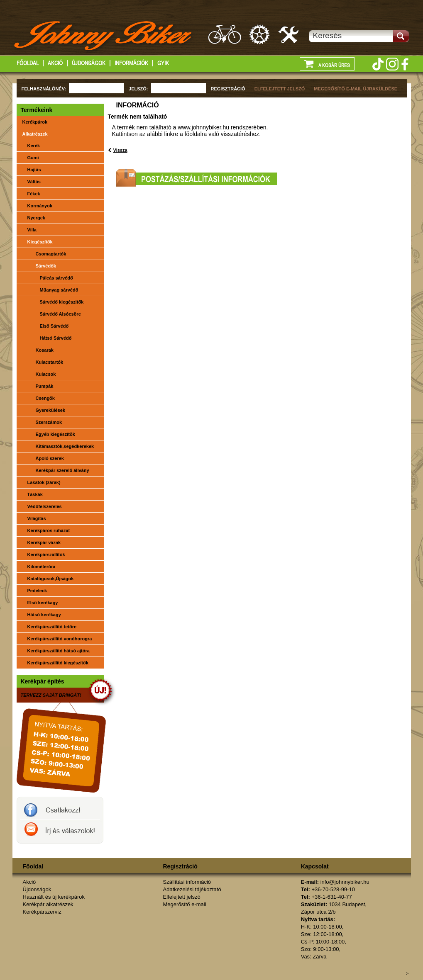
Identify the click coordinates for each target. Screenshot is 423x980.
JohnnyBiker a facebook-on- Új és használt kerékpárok (60, 808)
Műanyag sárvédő (59, 290)
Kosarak (45, 350)
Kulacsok (46, 374)
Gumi (33, 158)
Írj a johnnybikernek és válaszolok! (60, 832)
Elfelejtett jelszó (182, 897)
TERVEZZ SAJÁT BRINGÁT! (51, 695)
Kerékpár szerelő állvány (62, 470)
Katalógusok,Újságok (51, 579)
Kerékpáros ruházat (49, 530)
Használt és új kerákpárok (225, 34)
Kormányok (40, 206)
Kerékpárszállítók (46, 554)
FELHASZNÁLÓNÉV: (44, 89)
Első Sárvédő (54, 326)
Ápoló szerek (50, 458)
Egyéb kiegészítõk (55, 434)
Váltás (34, 182)
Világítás (37, 518)
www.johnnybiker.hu (203, 127)
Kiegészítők (40, 242)
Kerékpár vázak (44, 542)
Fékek (34, 194)
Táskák (35, 494)
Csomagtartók (51, 254)
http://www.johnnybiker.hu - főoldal (104, 37)
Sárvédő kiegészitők (62, 302)
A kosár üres (327, 63)
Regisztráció (180, 866)
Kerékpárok (35, 122)
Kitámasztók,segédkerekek (65, 446)
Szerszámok (49, 422)
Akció (55, 63)
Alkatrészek (35, 134)
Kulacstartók (50, 362)
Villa (32, 230)
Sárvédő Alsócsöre (60, 314)
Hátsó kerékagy (44, 615)
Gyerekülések (51, 410)
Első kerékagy (43, 603)
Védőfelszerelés (45, 506)
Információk (131, 63)
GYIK (163, 63)
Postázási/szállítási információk (197, 178)
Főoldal (28, 63)
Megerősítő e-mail (185, 904)
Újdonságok (89, 63)
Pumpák (45, 386)
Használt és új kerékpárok (54, 897)
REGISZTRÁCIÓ (228, 89)
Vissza (120, 150)
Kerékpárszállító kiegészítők (58, 663)
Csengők (45, 398)
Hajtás (34, 170)
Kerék (34, 146)
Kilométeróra (42, 567)
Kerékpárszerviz (289, 34)
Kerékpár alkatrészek (260, 34)
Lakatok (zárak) (44, 482)
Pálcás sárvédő (56, 278)
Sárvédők (46, 266)
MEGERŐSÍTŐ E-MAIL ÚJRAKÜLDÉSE (356, 89)
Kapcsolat (315, 866)
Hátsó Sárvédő (56, 338)
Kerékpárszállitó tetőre (52, 627)
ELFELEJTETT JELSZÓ (280, 89)
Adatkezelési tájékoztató (192, 889)
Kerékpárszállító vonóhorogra (60, 639)
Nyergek (36, 218)
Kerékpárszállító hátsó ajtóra (59, 651)
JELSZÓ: (138, 89)
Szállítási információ (187, 882)
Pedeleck (37, 591)
